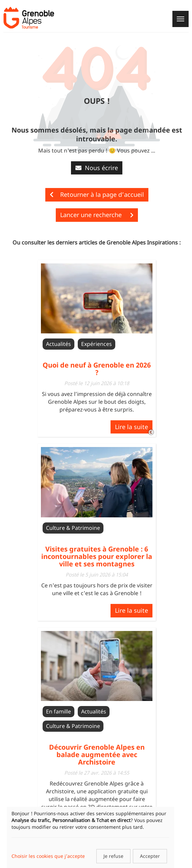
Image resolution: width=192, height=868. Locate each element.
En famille (58, 711)
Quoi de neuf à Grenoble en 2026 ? (97, 369)
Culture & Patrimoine (73, 528)
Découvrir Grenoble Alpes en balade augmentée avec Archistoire (97, 755)
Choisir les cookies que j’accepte (48, 856)
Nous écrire (97, 168)
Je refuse (113, 856)
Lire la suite (131, 427)
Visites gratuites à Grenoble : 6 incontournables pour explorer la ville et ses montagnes (97, 556)
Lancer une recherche (97, 215)
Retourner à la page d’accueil (97, 194)
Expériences (97, 344)
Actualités (58, 344)
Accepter (150, 856)
